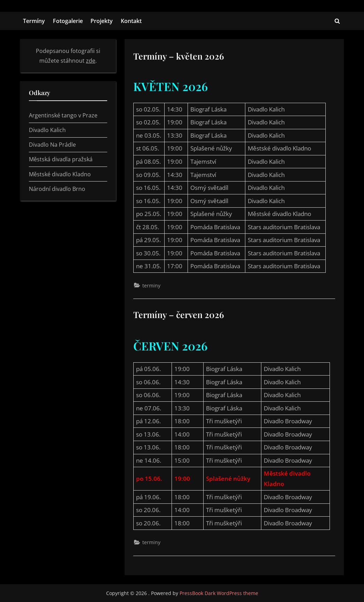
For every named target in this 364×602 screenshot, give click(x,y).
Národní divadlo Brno (57, 189)
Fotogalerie (68, 21)
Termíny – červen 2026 (179, 314)
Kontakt (131, 21)
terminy (151, 285)
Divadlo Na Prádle (52, 145)
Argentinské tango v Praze (63, 115)
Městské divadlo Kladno (60, 174)
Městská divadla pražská (61, 159)
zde (91, 61)
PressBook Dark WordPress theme (219, 593)
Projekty (102, 21)
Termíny (34, 21)
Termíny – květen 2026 (179, 56)
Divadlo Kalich (47, 130)
